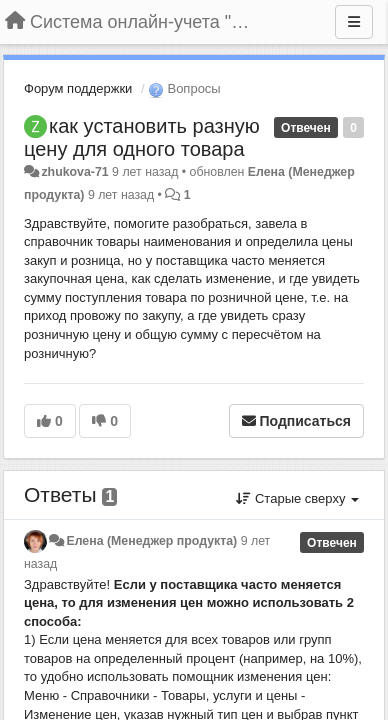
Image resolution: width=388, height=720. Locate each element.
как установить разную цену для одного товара (142, 137)
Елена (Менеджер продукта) (151, 541)
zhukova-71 (74, 172)
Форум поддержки (78, 88)
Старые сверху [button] (297, 498)
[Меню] (354, 22)
